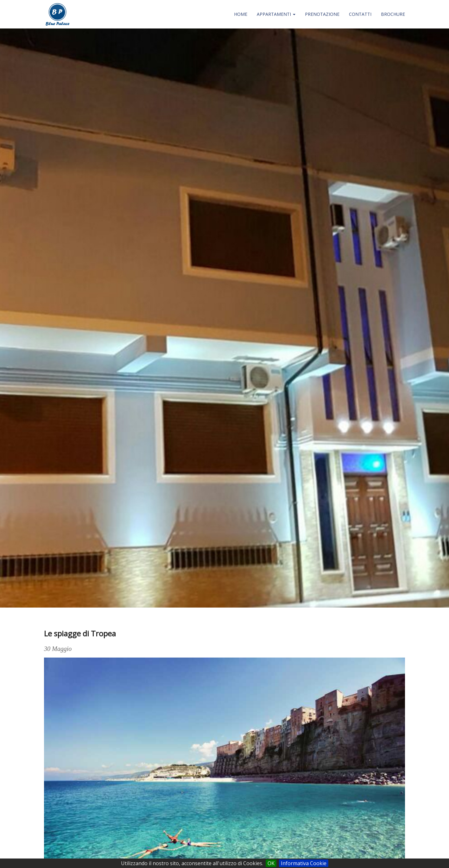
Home (241, 14)
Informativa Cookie (304, 863)
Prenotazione (322, 14)
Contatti (360, 14)
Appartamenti (276, 14)
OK (271, 863)
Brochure (393, 14)
